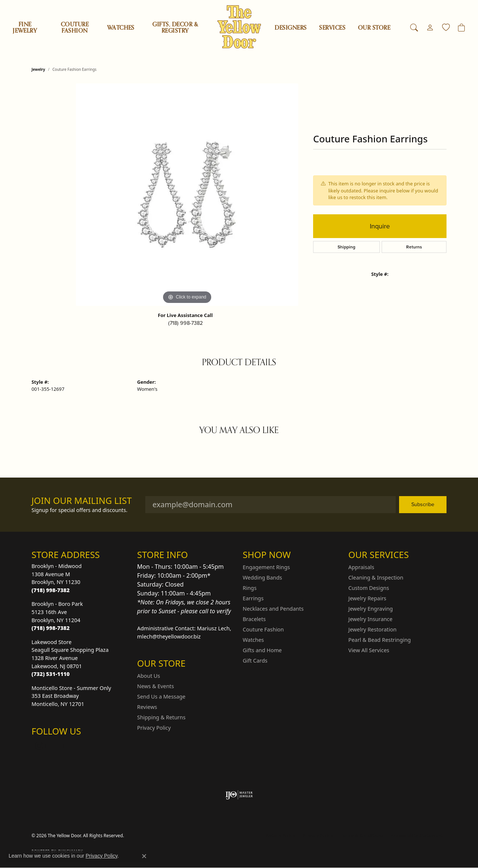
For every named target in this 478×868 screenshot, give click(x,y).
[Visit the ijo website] (239, 795)
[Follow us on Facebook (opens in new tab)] (57, 746)
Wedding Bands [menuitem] (262, 577)
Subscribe (423, 504)
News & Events (155, 686)
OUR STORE (374, 28)
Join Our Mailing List (82, 501)
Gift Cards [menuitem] (255, 661)
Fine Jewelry (25, 28)
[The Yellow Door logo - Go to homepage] (239, 27)
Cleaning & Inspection (376, 577)
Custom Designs (369, 588)
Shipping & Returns (161, 717)
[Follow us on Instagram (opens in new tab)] (39, 746)
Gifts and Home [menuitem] (262, 650)
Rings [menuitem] (250, 588)
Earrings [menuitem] (253, 598)
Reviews (147, 707)
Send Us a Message (161, 697)
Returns (414, 247)
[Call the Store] (51, 590)
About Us (149, 676)
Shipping (346, 247)
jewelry (38, 69)
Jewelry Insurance (370, 619)
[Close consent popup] (144, 856)
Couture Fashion (75, 28)
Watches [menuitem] (253, 640)
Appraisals (361, 567)
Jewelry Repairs (367, 598)
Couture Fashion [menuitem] (263, 629)
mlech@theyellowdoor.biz (169, 636)
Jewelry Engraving (371, 609)
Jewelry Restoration (372, 629)
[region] (187, 195)
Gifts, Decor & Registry (175, 28)
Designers (291, 28)
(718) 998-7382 (185, 323)
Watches (121, 28)
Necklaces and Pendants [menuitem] (273, 609)
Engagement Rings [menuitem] (266, 567)
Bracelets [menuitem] (254, 619)
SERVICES (332, 28)
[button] (414, 28)
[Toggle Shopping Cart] (462, 28)
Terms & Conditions (362, 836)
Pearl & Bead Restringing (380, 640)
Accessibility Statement (417, 836)
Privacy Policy (154, 728)
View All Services (369, 650)
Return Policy (281, 836)
